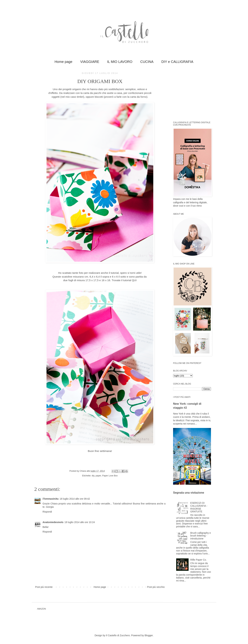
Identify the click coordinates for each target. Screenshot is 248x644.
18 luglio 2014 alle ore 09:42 (75, 499)
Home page (63, 62)
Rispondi (47, 512)
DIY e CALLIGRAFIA (177, 62)
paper (98, 476)
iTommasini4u (51, 499)
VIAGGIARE (90, 62)
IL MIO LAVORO (120, 62)
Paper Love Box (110, 476)
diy (93, 476)
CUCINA (147, 62)
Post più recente (44, 587)
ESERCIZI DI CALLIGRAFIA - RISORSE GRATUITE (199, 507)
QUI (134, 280)
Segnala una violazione (189, 493)
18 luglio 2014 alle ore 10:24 (80, 522)
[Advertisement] (195, 94)
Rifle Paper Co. (198, 560)
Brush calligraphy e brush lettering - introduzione (201, 536)
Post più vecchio (156, 587)
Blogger (149, 635)
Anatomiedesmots (53, 522)
